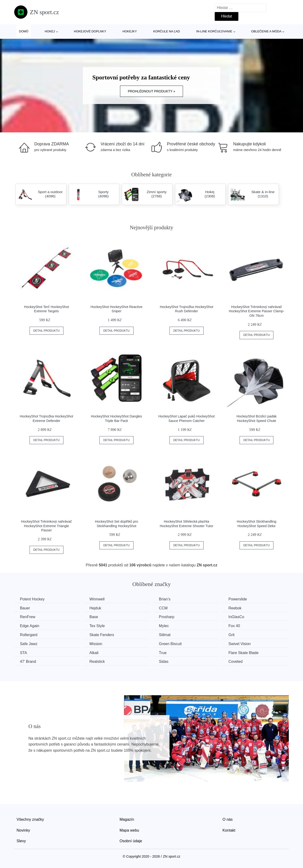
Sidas (166, 661)
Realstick (98, 661)
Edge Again (30, 626)
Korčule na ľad (167, 31)
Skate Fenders (103, 635)
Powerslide (241, 599)
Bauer (25, 608)
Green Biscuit (172, 644)
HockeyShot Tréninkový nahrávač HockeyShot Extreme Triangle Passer (46, 526)
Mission (97, 644)
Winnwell (98, 599)
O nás (228, 819)
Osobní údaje (131, 841)
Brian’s (167, 599)
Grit (235, 635)
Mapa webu (129, 830)
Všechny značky (30, 819)
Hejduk (97, 608)
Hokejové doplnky (90, 31)
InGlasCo (239, 617)
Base (95, 617)
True (165, 652)
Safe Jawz (29, 644)
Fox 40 (237, 626)
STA (24, 652)
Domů (24, 31)
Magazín (127, 819)
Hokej (50, 31)
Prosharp (169, 617)
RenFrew (28, 617)
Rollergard (29, 635)
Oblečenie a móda (266, 31)
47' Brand (28, 661)
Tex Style (98, 626)
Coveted (239, 661)
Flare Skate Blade (247, 652)
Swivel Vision (243, 644)
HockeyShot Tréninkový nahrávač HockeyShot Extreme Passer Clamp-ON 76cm (257, 311)
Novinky (23, 830)
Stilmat (167, 635)
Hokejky (130, 31)
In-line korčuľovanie (214, 31)
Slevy (21, 841)
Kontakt (229, 830)
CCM (165, 608)
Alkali (95, 652)
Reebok (238, 608)
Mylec (166, 626)
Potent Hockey (32, 599)
